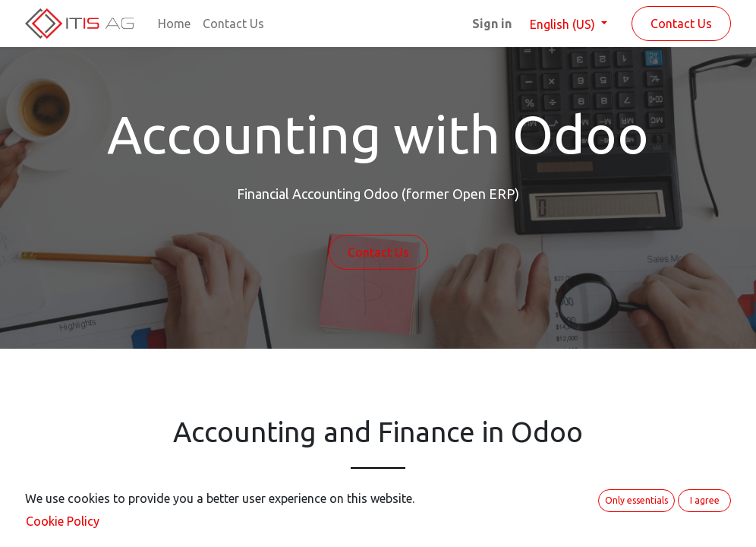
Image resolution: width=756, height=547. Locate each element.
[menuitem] (174, 24)
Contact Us (681, 24)
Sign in (492, 24)
